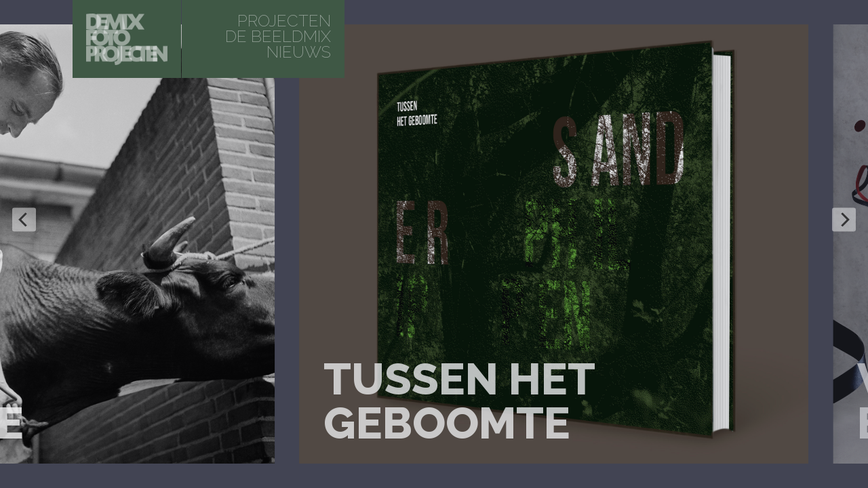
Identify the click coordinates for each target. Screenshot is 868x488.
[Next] (844, 220)
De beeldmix (278, 36)
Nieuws (299, 52)
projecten (284, 21)
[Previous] (24, 220)
